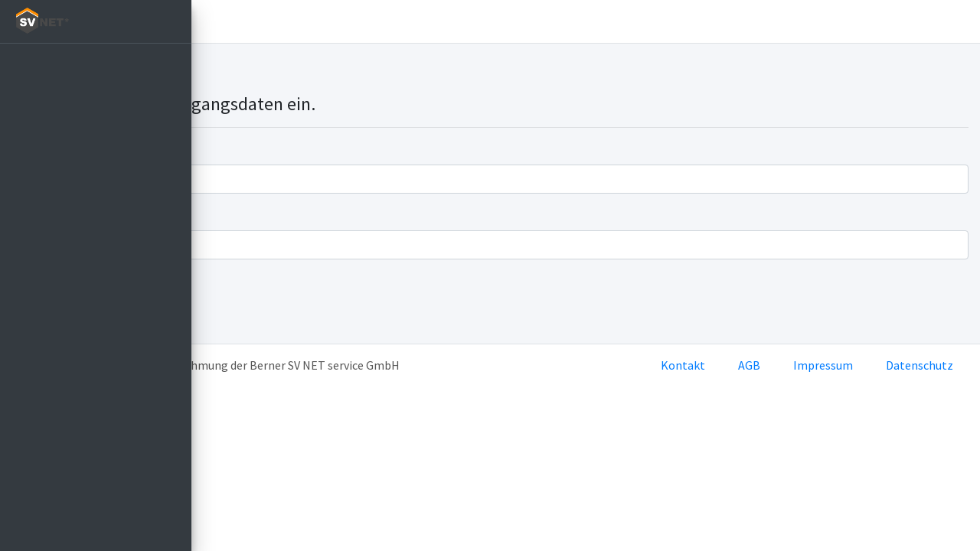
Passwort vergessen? (258, 322)
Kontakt (683, 365)
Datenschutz (920, 365)
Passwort (228, 215)
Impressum (823, 365)
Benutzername (243, 149)
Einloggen (272, 21)
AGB (749, 365)
